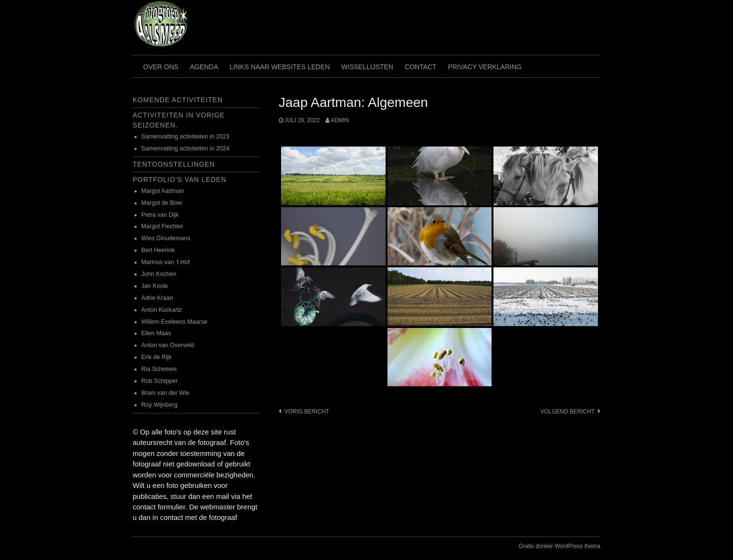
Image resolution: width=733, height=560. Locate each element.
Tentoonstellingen (174, 164)
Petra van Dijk (160, 215)
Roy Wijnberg (159, 405)
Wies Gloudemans (166, 238)
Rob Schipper (159, 381)
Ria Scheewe (159, 369)
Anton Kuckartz (162, 310)
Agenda (204, 67)
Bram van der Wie (165, 393)
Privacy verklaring (485, 67)
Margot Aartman (163, 191)
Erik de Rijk (157, 357)
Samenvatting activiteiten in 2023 (185, 137)
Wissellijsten (367, 67)
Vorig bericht (307, 412)
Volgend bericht (567, 412)
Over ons (161, 67)
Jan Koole (155, 286)
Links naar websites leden (280, 67)
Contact (421, 67)
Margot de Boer (162, 203)
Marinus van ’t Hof (166, 262)
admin (340, 120)
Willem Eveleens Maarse (174, 322)
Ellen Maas (156, 333)
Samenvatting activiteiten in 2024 (185, 148)
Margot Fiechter (162, 226)
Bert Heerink (158, 250)
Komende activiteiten (178, 100)
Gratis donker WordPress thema (560, 546)
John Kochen (159, 274)
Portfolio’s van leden (179, 180)
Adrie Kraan (157, 298)
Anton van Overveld (168, 345)
